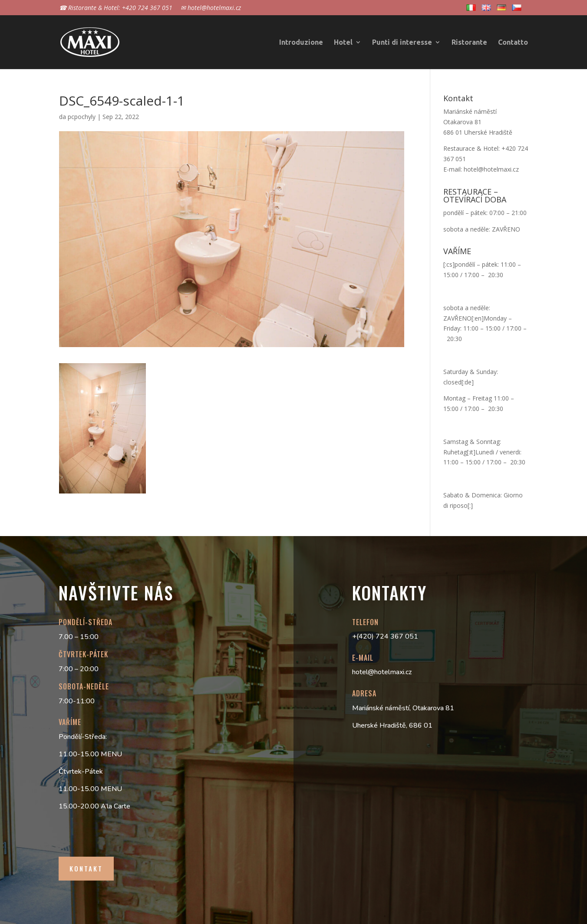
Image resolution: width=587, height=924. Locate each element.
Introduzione (301, 43)
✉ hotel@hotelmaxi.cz (211, 8)
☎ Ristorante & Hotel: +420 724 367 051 (116, 8)
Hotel (343, 43)
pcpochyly (82, 117)
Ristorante (469, 43)
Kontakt (86, 868)
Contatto (513, 43)
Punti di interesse (402, 43)
